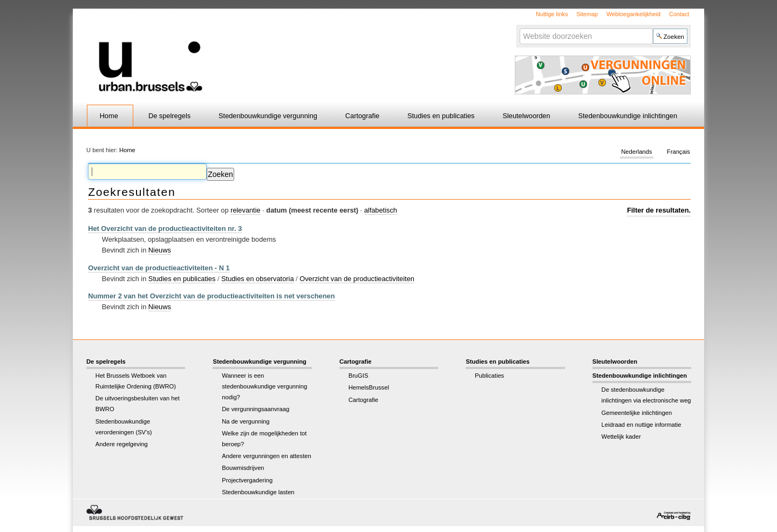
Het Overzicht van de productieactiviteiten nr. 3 (165, 229)
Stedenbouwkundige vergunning (268, 116)
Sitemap (587, 14)
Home (109, 116)
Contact (679, 14)
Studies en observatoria (257, 279)
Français (679, 152)
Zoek (519, 28)
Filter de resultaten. (659, 210)
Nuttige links (552, 14)
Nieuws (160, 250)
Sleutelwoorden (526, 116)
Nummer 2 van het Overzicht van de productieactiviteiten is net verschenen (211, 296)
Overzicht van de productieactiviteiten (357, 279)
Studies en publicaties (441, 116)
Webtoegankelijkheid (633, 14)
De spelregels (169, 116)
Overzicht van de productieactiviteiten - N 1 (159, 268)
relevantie (246, 210)
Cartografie (362, 116)
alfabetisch (381, 210)
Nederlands (636, 152)
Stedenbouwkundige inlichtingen (628, 116)
